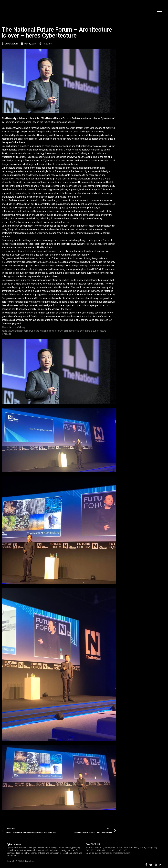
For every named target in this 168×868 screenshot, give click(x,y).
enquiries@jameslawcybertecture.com (111, 853)
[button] (159, 11)
